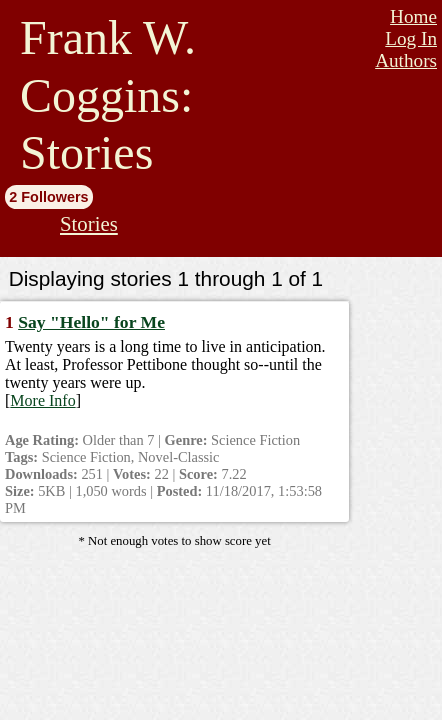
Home (413, 16)
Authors (406, 60)
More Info (42, 400)
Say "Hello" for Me (91, 322)
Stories (89, 223)
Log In (411, 38)
